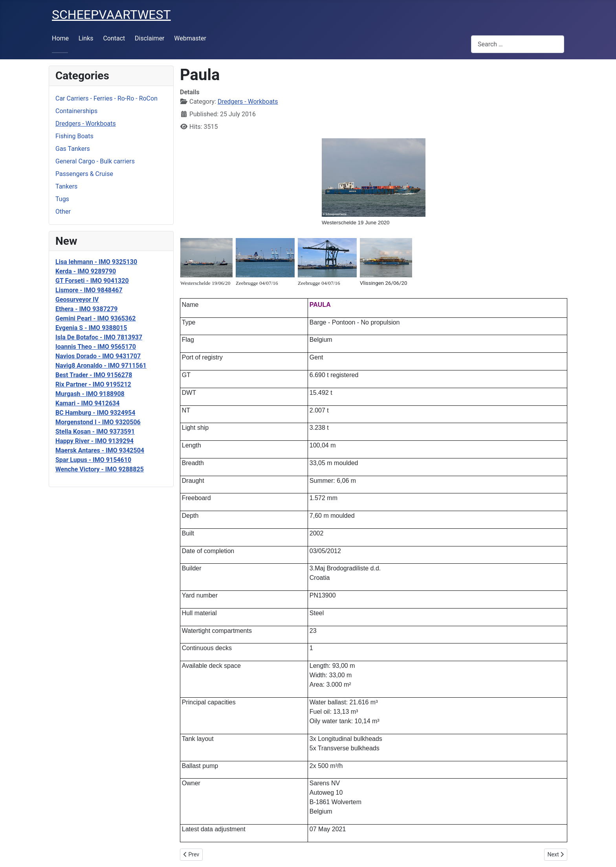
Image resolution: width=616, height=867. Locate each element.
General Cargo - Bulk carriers (95, 161)
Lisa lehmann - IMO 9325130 (96, 262)
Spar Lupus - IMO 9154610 (93, 460)
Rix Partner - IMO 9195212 (93, 384)
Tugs (62, 199)
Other (63, 212)
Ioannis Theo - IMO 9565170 (96, 347)
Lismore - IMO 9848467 (89, 290)
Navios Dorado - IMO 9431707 (98, 356)
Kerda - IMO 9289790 (86, 271)
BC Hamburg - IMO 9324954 (95, 413)
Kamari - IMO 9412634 (87, 403)
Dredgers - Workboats (86, 124)
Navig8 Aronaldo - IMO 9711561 (101, 366)
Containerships (76, 111)
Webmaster (190, 38)
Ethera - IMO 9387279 (86, 309)
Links (86, 38)
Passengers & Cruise (84, 174)
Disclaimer (149, 38)
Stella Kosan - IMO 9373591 (95, 432)
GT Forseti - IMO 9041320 (92, 281)
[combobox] (518, 44)
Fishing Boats (74, 136)
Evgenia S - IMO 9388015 (91, 328)
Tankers (66, 186)
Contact (114, 38)
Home (60, 38)
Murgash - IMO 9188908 (90, 394)
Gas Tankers (73, 149)
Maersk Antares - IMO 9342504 (100, 450)
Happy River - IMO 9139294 (94, 441)
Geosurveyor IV (77, 300)
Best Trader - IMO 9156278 (94, 375)
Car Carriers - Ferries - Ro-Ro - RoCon (106, 98)
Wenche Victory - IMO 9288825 (100, 469)
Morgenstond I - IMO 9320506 (98, 422)
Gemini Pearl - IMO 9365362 (96, 318)
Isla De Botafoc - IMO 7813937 (99, 337)
